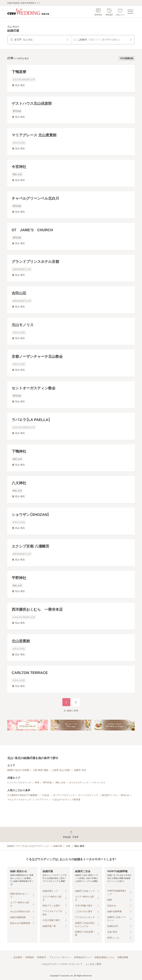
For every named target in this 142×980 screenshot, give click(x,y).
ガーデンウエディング (64, 795)
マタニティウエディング (19, 800)
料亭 (37, 783)
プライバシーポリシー (60, 957)
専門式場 (47, 783)
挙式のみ (125, 795)
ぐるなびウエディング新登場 (66, 800)
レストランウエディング (19, 783)
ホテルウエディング (79, 783)
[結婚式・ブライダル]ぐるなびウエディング (28, 846)
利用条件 (42, 957)
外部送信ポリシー (83, 957)
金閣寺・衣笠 (80, 770)
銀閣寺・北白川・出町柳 (18, 770)
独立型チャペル (109, 795)
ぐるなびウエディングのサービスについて (62, 964)
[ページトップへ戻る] (71, 835)
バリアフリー (42, 800)
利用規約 (30, 957)
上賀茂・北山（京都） (61, 770)
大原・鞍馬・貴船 (40, 770)
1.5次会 (45, 795)
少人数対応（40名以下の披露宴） (23, 795)
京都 (68, 846)
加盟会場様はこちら (104, 957)
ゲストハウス (99, 783)
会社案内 (18, 957)
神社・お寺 (60, 783)
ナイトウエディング (88, 795)
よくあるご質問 (93, 964)
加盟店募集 (123, 957)
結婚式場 (57, 846)
